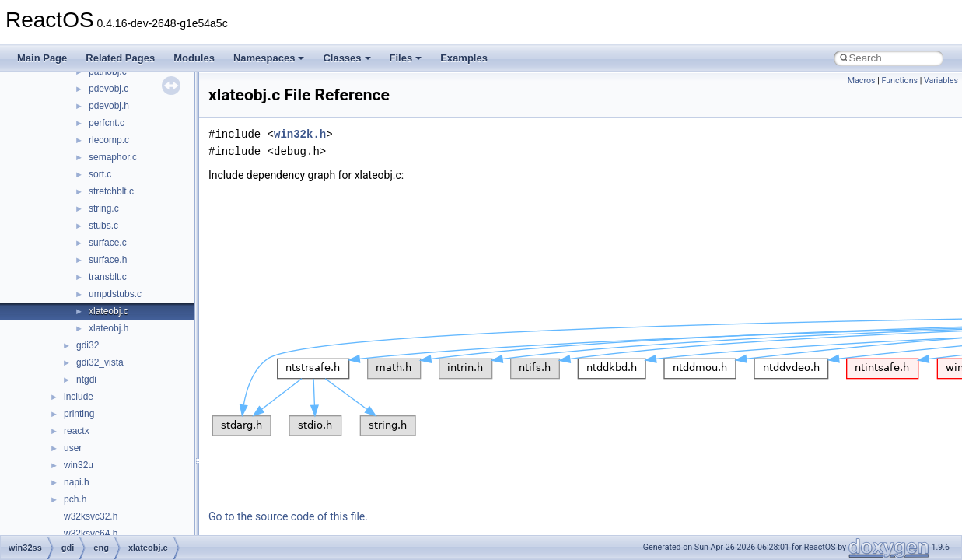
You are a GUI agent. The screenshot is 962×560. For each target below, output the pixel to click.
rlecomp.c (109, 140)
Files (406, 58)
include (79, 397)
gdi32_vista (100, 362)
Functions (899, 80)
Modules (194, 58)
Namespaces (269, 58)
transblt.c (108, 277)
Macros (862, 80)
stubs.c (103, 226)
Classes (346, 58)
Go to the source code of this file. (288, 516)
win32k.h (300, 134)
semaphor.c (113, 157)
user (73, 448)
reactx (77, 431)
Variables (941, 80)
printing (79, 414)
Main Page (42, 58)
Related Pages (120, 58)
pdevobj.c (108, 89)
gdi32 (87, 345)
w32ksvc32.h (91, 516)
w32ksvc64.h (91, 534)
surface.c (108, 243)
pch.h (75, 499)
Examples (464, 58)
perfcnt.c (107, 123)
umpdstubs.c (115, 294)
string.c (104, 208)
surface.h (108, 260)
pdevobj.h (109, 106)
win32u (79, 465)
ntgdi (86, 380)
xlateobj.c (108, 311)
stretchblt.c (111, 191)
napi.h (77, 482)
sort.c (100, 174)
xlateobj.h (108, 328)
